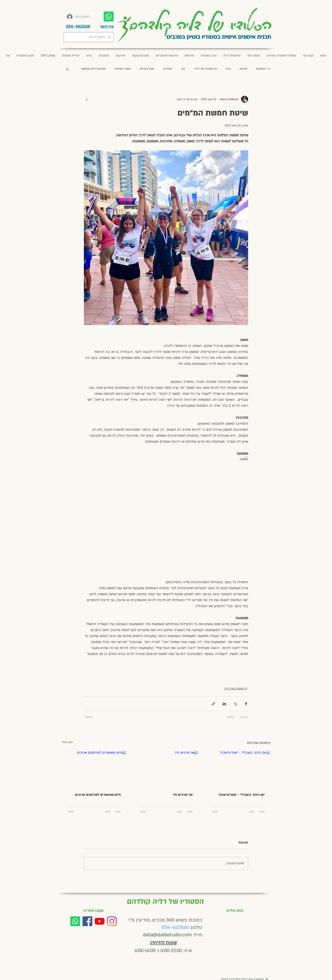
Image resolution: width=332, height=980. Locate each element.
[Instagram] (112, 921)
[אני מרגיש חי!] (166, 769)
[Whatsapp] (75, 921)
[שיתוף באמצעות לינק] (213, 704)
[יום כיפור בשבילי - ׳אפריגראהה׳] (238, 769)
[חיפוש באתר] (89, 37)
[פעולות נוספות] (87, 99)
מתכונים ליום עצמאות (94, 69)
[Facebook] (87, 921)
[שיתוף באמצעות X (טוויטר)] (235, 704)
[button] (121, 56)
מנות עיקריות (147, 69)
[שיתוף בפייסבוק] (246, 704)
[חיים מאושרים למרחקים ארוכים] (94, 769)
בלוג (228, 69)
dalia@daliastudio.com (167, 935)
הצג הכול (67, 742)
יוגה (183, 69)
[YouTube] (100, 921)
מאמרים (168, 69)
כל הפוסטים (263, 69)
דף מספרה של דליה (206, 69)
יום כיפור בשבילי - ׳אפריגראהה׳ (241, 795)
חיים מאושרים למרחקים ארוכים (98, 795)
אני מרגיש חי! (183, 795)
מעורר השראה (123, 69)
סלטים (243, 69)
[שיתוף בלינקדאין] (224, 704)
